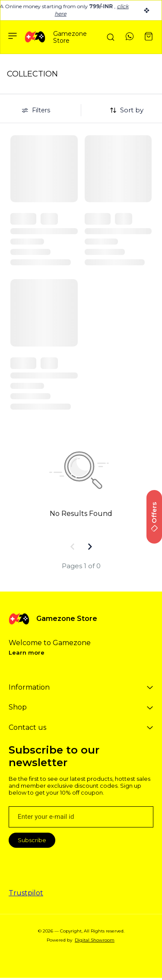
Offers (154, 517)
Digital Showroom (95, 940)
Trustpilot (26, 893)
